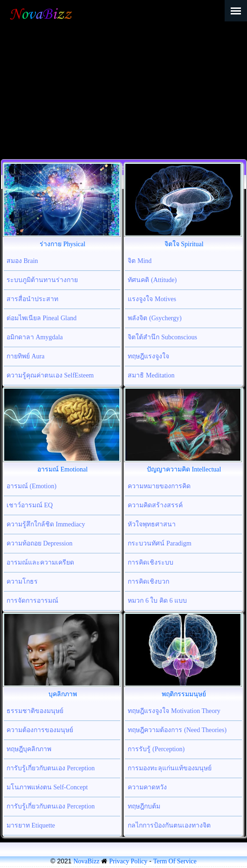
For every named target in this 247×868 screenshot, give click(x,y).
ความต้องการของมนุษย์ (40, 730)
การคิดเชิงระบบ (151, 562)
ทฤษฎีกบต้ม (144, 806)
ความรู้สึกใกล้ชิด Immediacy (46, 524)
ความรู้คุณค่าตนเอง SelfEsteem (50, 375)
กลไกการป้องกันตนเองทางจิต (169, 825)
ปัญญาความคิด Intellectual (184, 469)
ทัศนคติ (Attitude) (152, 280)
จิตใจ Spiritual (184, 244)
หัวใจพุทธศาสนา (152, 524)
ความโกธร (22, 582)
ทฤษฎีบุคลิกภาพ (29, 749)
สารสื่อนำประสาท (32, 299)
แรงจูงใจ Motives (152, 299)
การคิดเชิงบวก (148, 582)
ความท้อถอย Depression (40, 543)
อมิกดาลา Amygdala (35, 337)
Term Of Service (175, 861)
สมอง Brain (22, 261)
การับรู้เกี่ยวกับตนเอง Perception (51, 768)
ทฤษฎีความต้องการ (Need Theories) (177, 730)
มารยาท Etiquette (31, 825)
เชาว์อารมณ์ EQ (30, 505)
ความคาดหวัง (147, 787)
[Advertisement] (123, 89)
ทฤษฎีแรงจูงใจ (148, 356)
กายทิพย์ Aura (26, 356)
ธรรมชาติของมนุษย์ (35, 711)
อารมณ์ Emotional (62, 469)
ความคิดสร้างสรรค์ (155, 505)
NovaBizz (86, 861)
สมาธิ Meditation (151, 375)
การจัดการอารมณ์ (32, 601)
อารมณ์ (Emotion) (31, 486)
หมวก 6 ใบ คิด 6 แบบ (157, 601)
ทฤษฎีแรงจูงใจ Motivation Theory (174, 711)
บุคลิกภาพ (63, 694)
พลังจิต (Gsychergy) (154, 318)
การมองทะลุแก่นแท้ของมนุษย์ (170, 768)
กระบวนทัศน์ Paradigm (159, 543)
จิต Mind (140, 261)
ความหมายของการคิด (159, 486)
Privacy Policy (128, 861)
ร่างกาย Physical (62, 244)
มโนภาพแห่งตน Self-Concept (47, 787)
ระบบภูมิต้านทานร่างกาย (42, 280)
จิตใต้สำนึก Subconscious (162, 337)
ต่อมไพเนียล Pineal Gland (41, 318)
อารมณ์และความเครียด (40, 562)
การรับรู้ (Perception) (156, 749)
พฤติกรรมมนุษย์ (184, 694)
